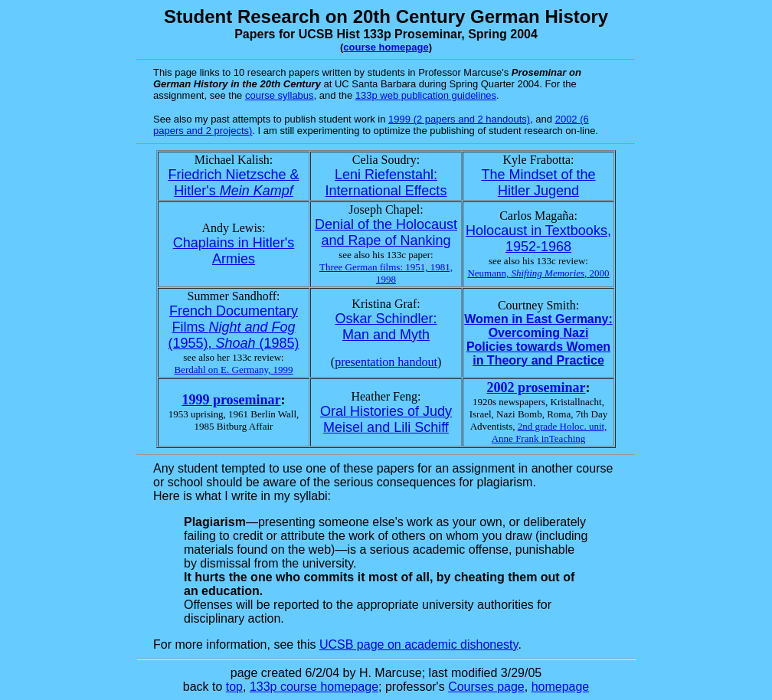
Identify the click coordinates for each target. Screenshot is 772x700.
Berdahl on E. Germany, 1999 (233, 370)
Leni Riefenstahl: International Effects (386, 183)
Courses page (486, 687)
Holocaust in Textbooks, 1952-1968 (538, 239)
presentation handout (386, 362)
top (234, 687)
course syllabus (280, 95)
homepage (561, 687)
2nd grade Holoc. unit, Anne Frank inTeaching (550, 432)
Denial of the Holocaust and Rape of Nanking (386, 232)
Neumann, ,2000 (538, 273)
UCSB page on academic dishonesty (419, 644)
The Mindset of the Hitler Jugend (538, 183)
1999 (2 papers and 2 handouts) (459, 119)
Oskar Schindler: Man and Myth (386, 327)
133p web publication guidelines (426, 95)
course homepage (386, 47)
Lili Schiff (421, 427)
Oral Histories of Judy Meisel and (386, 419)
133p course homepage (314, 687)
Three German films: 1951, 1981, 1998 (386, 273)
